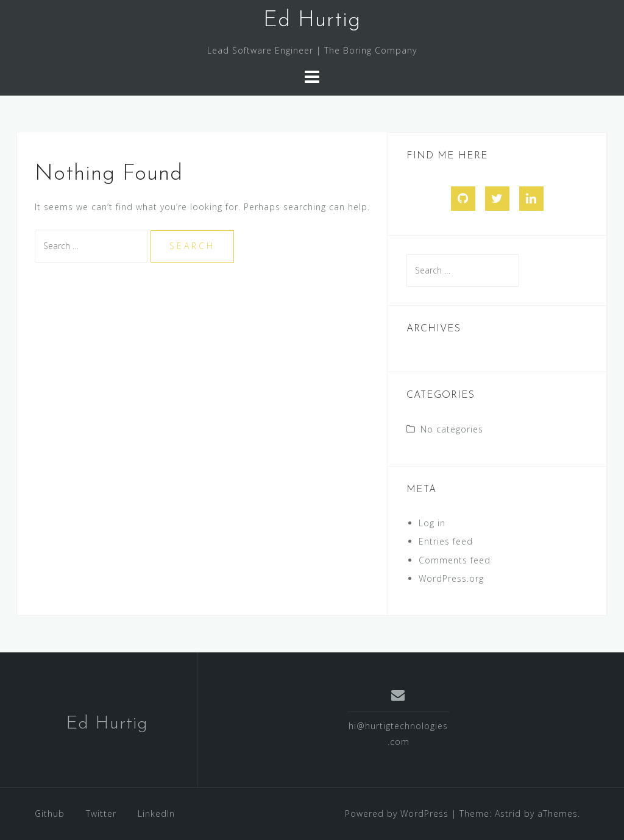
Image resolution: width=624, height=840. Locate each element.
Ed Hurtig (312, 21)
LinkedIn (156, 814)
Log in (432, 523)
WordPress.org (451, 578)
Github (50, 814)
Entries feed (446, 541)
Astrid (508, 814)
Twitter (101, 814)
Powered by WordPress (397, 814)
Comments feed (455, 560)
